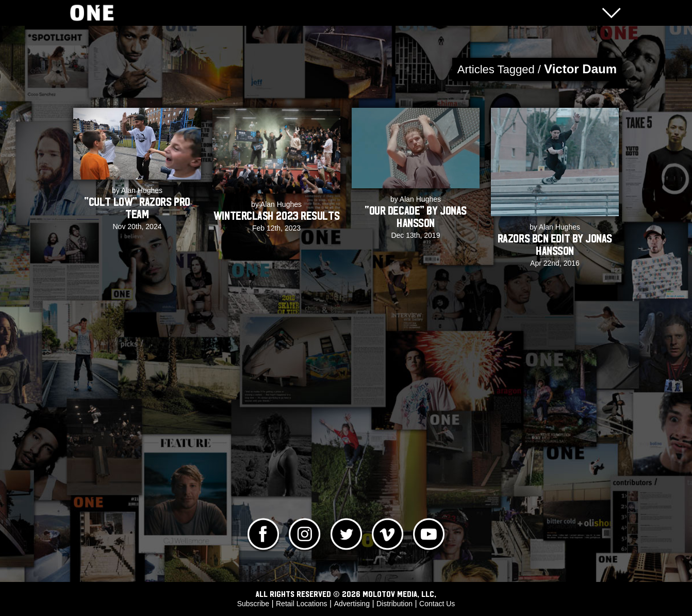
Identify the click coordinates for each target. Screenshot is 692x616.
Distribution (394, 604)
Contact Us (437, 604)
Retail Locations (302, 604)
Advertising (352, 604)
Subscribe (253, 604)
